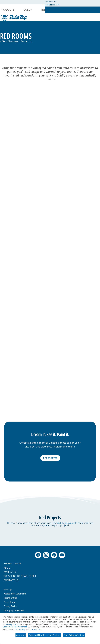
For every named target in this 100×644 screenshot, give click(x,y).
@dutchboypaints (67, 523)
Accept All (21, 635)
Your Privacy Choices (74, 635)
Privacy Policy (12, 624)
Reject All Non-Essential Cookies (45, 635)
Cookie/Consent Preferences (15, 627)
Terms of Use (35, 629)
